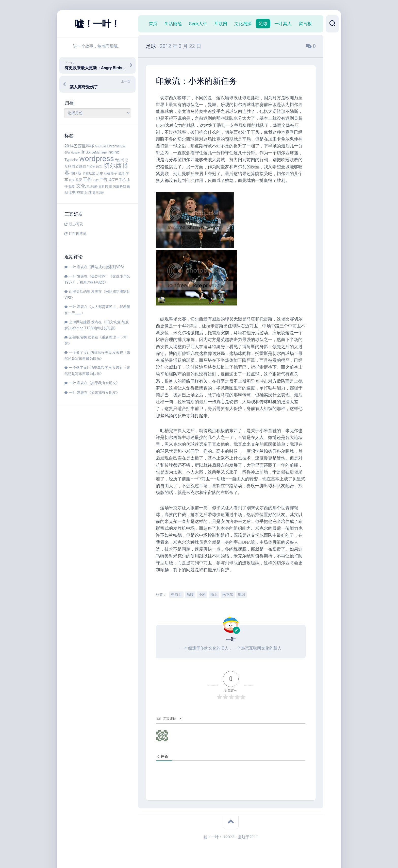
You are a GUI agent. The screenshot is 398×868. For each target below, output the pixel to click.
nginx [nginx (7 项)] (114, 152)
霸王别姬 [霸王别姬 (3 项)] (98, 193)
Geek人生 (198, 24)
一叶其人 (283, 24)
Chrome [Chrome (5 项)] (113, 146)
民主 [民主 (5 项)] (109, 186)
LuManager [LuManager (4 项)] (99, 152)
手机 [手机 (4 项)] (122, 180)
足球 (263, 24)
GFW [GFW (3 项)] (67, 153)
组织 (241, 594)
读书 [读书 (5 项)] (72, 192)
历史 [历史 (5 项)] (100, 173)
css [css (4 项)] (123, 146)
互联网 (221, 24)
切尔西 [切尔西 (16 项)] (113, 166)
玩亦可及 (76, 224)
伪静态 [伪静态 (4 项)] (81, 167)
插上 (214, 594)
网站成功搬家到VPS (107, 267)
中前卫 (176, 594)
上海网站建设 (80, 322)
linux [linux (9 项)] (86, 152)
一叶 (73, 267)
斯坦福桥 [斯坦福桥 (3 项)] (92, 187)
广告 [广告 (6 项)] (103, 180)
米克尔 (228, 594)
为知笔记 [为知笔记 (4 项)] (121, 160)
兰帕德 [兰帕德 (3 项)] (91, 167)
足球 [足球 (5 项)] (88, 192)
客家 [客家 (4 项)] (79, 180)
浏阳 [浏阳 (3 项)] (116, 187)
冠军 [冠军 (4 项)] (99, 167)
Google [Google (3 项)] (75, 153)
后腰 (190, 594)
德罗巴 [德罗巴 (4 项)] (113, 180)
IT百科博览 (78, 234)
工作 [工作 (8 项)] (87, 179)
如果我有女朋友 (104, 383)
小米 (202, 594)
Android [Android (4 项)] (100, 146)
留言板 (305, 24)
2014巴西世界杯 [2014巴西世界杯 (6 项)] (79, 146)
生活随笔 (173, 24)
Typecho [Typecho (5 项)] (71, 160)
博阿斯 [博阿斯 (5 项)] (76, 173)
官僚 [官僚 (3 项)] (72, 180)
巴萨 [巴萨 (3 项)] (96, 180)
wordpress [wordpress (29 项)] (97, 159)
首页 (153, 24)
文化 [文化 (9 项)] (81, 186)
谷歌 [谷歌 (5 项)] (80, 192)
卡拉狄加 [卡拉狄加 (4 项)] (89, 173)
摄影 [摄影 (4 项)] (72, 186)
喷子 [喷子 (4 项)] (114, 173)
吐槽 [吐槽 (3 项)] (107, 174)
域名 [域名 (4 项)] (122, 173)
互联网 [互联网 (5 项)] (70, 167)
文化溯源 (243, 24)
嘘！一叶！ (97, 24)
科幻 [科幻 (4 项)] (123, 186)
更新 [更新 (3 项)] (102, 187)
